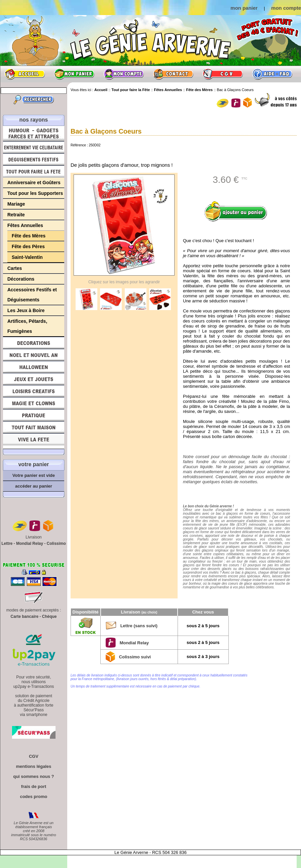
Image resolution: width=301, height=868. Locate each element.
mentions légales (34, 766)
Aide (272, 74)
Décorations (21, 279)
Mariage (16, 204)
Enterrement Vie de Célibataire (34, 147)
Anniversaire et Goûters (34, 183)
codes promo (34, 797)
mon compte (286, 8)
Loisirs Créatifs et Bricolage (34, 391)
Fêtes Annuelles (25, 225)
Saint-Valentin (27, 257)
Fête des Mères (29, 236)
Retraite (16, 215)
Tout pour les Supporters (35, 193)
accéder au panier (34, 486)
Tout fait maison (34, 427)
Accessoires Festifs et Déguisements (32, 295)
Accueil (25, 74)
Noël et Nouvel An (34, 355)
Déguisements (34, 159)
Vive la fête (34, 441)
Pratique (34, 415)
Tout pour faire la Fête (34, 171)
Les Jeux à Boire (26, 310)
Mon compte (124, 74)
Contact (173, 74)
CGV (223, 74)
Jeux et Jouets (34, 379)
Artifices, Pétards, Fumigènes (27, 326)
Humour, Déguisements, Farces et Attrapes (34, 133)
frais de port (34, 786)
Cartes (15, 268)
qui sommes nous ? (33, 776)
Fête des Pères (28, 246)
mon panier (244, 8)
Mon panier (74, 74)
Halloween (34, 367)
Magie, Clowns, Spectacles (34, 403)
